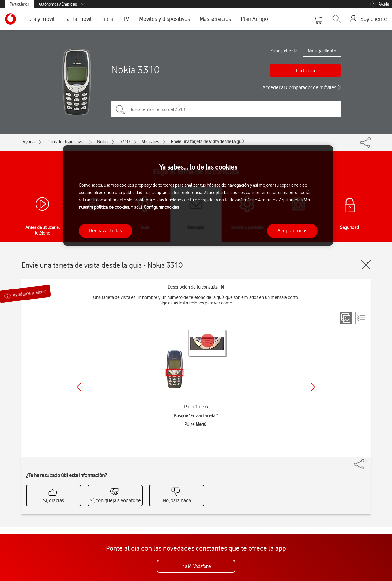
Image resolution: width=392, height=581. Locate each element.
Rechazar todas (106, 231)
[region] (198, 195)
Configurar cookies (161, 207)
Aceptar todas (292, 231)
